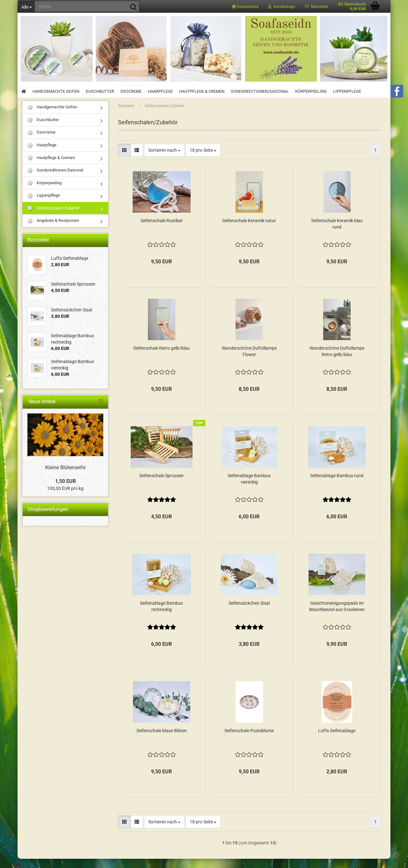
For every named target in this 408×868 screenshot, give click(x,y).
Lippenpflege (347, 91)
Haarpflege (160, 91)
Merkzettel (317, 7)
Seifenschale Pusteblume (249, 740)
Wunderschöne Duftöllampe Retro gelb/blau (337, 361)
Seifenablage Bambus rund (337, 485)
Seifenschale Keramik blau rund (337, 233)
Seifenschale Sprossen (161, 485)
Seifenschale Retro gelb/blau (161, 357)
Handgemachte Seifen (56, 91)
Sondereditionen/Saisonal (260, 91)
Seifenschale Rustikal (161, 230)
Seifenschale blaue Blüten (162, 740)
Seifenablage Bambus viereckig (249, 488)
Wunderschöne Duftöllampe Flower (249, 361)
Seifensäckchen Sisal (249, 612)
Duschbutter (100, 91)
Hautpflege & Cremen (202, 91)
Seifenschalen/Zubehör (53, 218)
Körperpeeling (311, 91)
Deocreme (131, 91)
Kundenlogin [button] (282, 7)
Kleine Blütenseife (65, 477)
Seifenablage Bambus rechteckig (161, 616)
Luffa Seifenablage (337, 740)
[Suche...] (26, 6)
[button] (245, 6)
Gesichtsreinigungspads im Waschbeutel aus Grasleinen (337, 616)
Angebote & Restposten (53, 230)
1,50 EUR (66, 490)
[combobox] (164, 159)
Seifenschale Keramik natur (249, 230)
